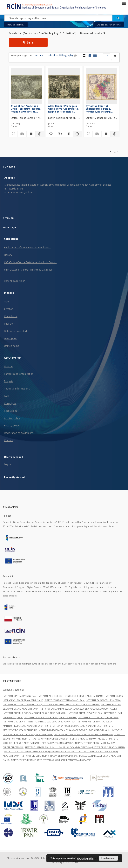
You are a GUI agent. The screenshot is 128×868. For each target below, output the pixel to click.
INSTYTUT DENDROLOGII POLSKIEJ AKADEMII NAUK (50, 717)
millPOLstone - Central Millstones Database (28, 270)
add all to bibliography (63, 55)
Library (8, 255)
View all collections (15, 281)
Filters (28, 42)
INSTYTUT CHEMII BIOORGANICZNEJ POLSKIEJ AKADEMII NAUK (35, 713)
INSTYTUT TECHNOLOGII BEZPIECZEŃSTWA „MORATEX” (63, 760)
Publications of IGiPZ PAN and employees (27, 248)
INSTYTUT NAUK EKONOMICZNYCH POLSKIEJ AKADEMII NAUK (36, 751)
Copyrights (10, 403)
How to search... (16, 25)
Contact (8, 440)
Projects (9, 381)
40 (36, 55)
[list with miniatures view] (89, 55)
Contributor (11, 316)
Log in (7, 464)
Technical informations (17, 389)
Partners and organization (19, 374)
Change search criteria (109, 25)
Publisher (9, 324)
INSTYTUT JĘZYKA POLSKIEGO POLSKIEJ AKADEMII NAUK (74, 726)
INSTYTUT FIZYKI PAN (22, 760)
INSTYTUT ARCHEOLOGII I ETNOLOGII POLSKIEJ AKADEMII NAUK (71, 696)
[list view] (95, 55)
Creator (8, 309)
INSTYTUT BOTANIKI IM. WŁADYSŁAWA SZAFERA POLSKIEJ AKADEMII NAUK (78, 709)
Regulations (11, 411)
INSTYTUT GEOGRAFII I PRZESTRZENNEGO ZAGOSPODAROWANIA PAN (39, 722)
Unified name (12, 346)
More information (85, 858)
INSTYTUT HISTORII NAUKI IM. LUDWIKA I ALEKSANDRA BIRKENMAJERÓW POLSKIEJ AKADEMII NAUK (75, 747)
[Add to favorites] (13, 134)
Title (7, 302)
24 (31, 55)
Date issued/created (15, 331)
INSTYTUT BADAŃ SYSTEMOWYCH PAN (65, 700)
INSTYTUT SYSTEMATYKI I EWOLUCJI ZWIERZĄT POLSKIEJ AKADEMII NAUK (59, 739)
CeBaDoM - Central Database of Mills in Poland (30, 262)
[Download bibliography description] (22, 134)
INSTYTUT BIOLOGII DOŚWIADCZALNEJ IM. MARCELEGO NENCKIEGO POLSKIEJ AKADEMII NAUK (51, 704)
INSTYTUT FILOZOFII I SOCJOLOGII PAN (98, 717)
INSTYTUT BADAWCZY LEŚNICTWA (104, 700)
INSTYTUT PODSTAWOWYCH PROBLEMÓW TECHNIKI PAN (84, 734)
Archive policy (12, 418)
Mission (8, 366)
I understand (108, 858)
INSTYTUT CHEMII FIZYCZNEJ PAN (85, 713)
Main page (9, 227)
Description (11, 338)
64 (42, 55)
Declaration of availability (18, 433)
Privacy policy (12, 426)
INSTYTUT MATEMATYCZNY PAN (20, 696)
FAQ (6, 396)
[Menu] (124, 3)
